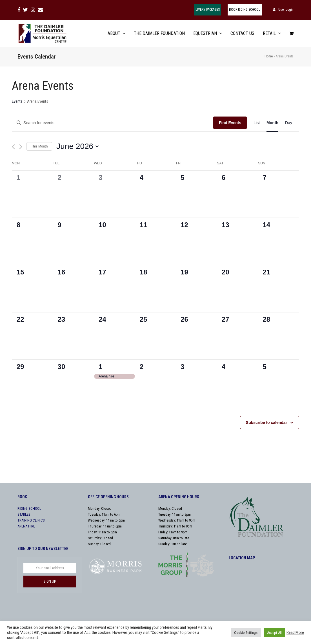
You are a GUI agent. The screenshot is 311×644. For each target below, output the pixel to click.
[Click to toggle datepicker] (77, 146)
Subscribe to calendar (266, 422)
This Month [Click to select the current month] (39, 146)
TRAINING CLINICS (31, 520)
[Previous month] (13, 147)
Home (269, 56)
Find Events (230, 123)
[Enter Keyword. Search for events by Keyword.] (113, 123)
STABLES (24, 514)
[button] (291, 33)
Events (17, 101)
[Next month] (21, 147)
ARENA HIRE (26, 526)
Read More (295, 632)
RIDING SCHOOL (29, 508)
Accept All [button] (274, 633)
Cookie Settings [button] (246, 633)
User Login (286, 10)
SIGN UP (50, 581)
